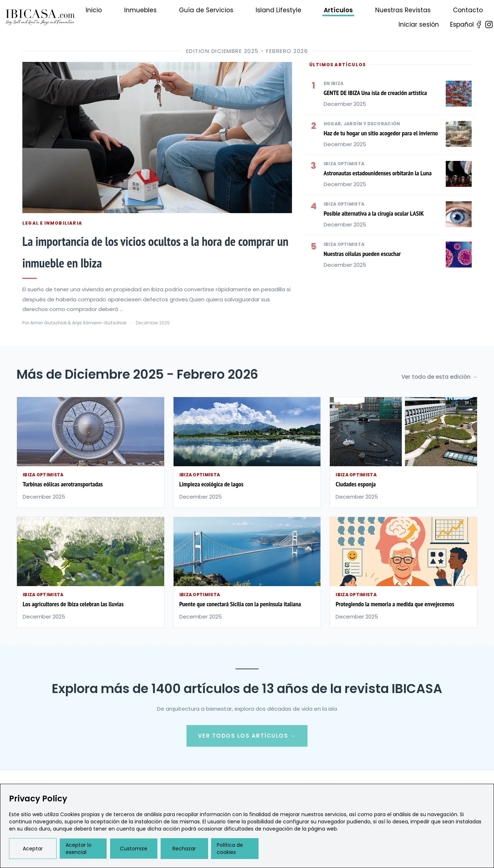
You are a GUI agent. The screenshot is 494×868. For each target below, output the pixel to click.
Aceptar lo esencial (78, 849)
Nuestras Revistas (403, 10)
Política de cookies (230, 849)
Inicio (94, 10)
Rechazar (184, 849)
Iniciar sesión (419, 24)
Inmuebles (140, 10)
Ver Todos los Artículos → (247, 736)
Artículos (338, 10)
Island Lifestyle (279, 10)
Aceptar (33, 849)
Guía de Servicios (206, 10)
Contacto (468, 10)
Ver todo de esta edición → (439, 377)
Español (462, 24)
